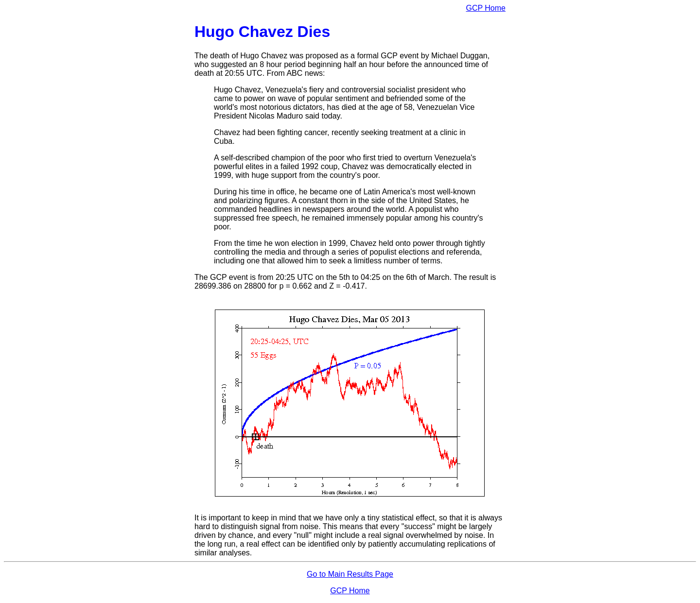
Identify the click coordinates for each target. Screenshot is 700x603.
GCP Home (486, 8)
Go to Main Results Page (350, 574)
